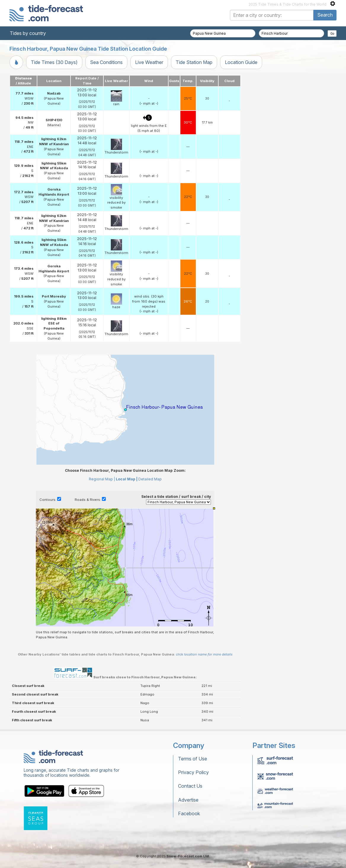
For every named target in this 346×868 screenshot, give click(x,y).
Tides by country (28, 33)
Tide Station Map (194, 62)
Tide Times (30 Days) (54, 62)
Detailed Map (150, 479)
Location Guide (241, 62)
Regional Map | (102, 479)
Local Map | (127, 479)
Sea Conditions (106, 62)
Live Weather (149, 62)
